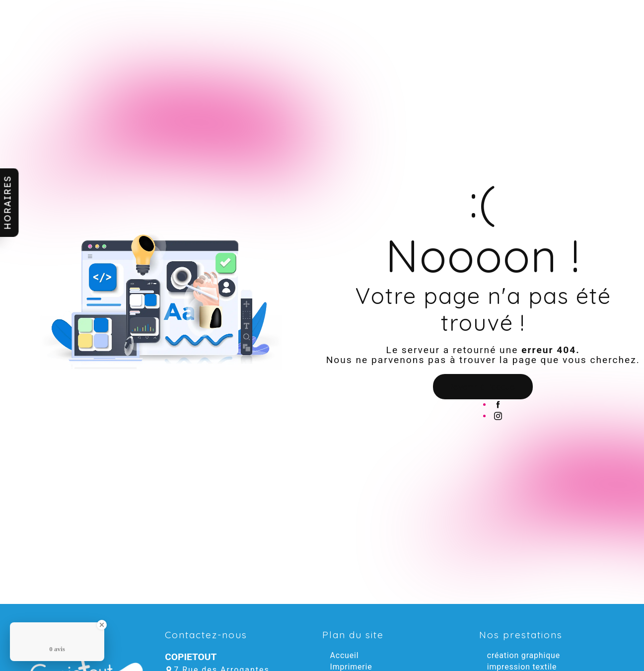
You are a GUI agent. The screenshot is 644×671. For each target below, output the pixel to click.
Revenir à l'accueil (483, 386)
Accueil (345, 655)
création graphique (524, 655)
